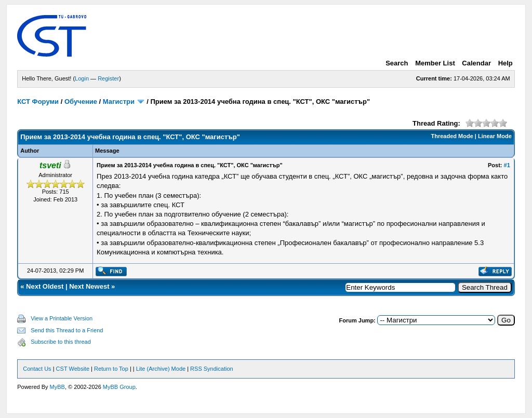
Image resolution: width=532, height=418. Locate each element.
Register (108, 78)
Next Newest (89, 286)
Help (506, 63)
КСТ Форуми (38, 102)
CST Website (73, 369)
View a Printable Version (62, 318)
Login (82, 78)
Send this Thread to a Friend (67, 330)
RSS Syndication (212, 369)
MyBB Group (119, 387)
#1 (507, 165)
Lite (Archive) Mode (161, 369)
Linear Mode (495, 136)
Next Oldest (45, 286)
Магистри (119, 102)
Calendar (476, 63)
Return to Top (111, 369)
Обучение (81, 102)
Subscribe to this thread (61, 342)
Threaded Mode (452, 136)
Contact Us (37, 369)
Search (397, 63)
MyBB (57, 387)
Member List (435, 63)
